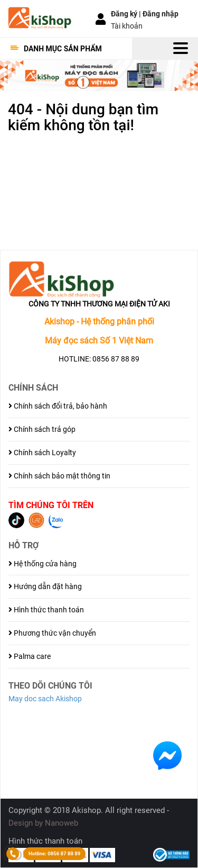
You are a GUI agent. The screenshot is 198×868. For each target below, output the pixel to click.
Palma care (30, 656)
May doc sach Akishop (45, 699)
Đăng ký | (127, 14)
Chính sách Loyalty (42, 453)
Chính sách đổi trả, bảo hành (58, 406)
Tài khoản (127, 26)
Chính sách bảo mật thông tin (59, 476)
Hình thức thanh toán (46, 610)
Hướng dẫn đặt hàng (45, 586)
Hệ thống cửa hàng (43, 564)
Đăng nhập (161, 14)
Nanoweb (62, 823)
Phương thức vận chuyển (52, 633)
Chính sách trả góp (42, 429)
